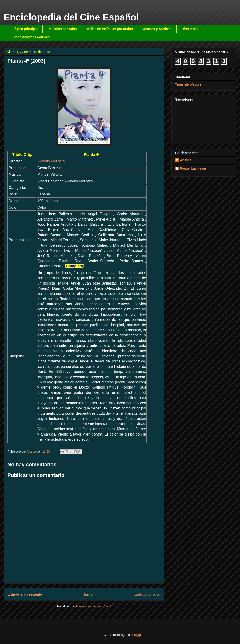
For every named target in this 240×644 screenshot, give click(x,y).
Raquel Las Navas (193, 168)
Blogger (137, 635)
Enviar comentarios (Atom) (93, 606)
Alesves (186, 160)
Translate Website (188, 84)
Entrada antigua (147, 594)
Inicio (88, 594)
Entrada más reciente (25, 594)
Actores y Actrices (157, 29)
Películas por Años (62, 29)
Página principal (25, 29)
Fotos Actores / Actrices (31, 37)
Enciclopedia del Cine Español (71, 17)
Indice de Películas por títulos (110, 29)
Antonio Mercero (51, 161)
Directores (190, 29)
